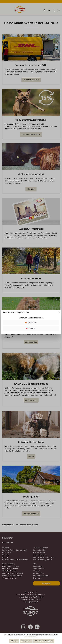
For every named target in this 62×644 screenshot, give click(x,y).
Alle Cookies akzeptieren (44, 641)
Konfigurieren (26, 641)
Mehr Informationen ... (31, 637)
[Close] (59, 312)
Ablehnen (14, 641)
